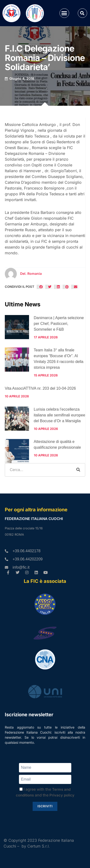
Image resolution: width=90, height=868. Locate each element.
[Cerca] (78, 470)
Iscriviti (45, 806)
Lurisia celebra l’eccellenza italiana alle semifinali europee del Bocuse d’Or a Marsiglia (60, 415)
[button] (64, 13)
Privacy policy (62, 795)
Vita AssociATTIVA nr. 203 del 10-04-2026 (40, 388)
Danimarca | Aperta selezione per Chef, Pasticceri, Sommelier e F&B (59, 324)
